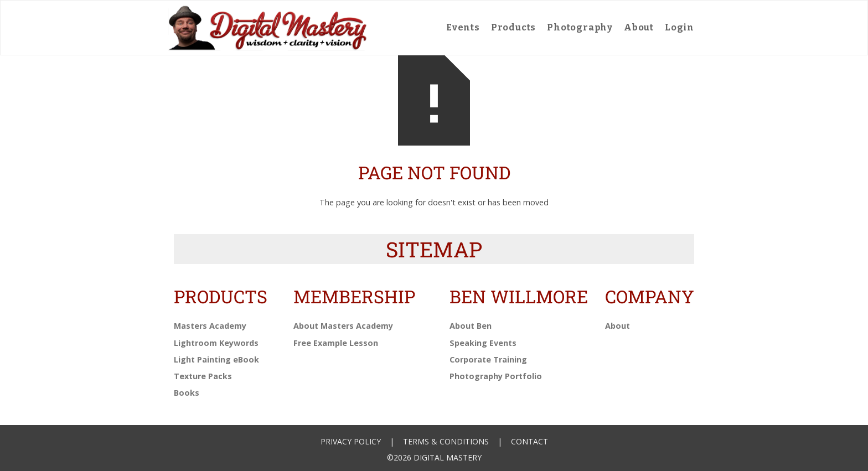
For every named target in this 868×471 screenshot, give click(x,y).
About (639, 27)
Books (187, 393)
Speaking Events (483, 343)
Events (463, 27)
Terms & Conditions (446, 441)
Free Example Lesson (336, 343)
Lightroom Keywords (216, 343)
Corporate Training (488, 359)
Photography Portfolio (496, 376)
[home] (268, 28)
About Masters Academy (343, 326)
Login (680, 27)
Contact (529, 441)
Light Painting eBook (216, 359)
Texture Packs (203, 376)
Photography (580, 27)
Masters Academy (210, 326)
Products (513, 27)
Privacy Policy (351, 441)
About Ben (471, 326)
